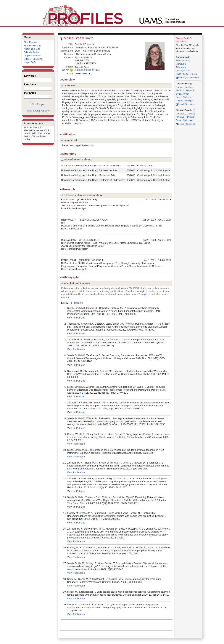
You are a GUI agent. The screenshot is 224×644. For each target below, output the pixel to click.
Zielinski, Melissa (185, 90)
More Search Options (38, 111)
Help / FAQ (30, 62)
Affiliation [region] (68, 134)
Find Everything (32, 46)
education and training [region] (76, 160)
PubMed (81, 318)
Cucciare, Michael (185, 114)
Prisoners (181, 67)
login (142, 291)
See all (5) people (185, 104)
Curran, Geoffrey (185, 87)
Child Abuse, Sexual (186, 74)
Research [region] (68, 189)
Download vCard (83, 74)
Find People (30, 42)
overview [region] (68, 85)
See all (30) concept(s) (187, 78)
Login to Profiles (32, 56)
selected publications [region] (76, 283)
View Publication (76, 349)
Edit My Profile (32, 52)
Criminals (181, 64)
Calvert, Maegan (184, 100)
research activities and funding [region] (82, 195)
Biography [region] (68, 154)
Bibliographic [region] (70, 277)
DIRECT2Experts (33, 59)
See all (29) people (185, 124)
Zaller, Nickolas (184, 97)
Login (144, 294)
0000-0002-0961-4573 (86, 70)
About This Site (32, 49)
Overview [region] (68, 79)
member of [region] (69, 140)
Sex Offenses (183, 61)
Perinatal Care (183, 71)
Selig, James (183, 94)
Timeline (78, 303)
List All (65, 303)
